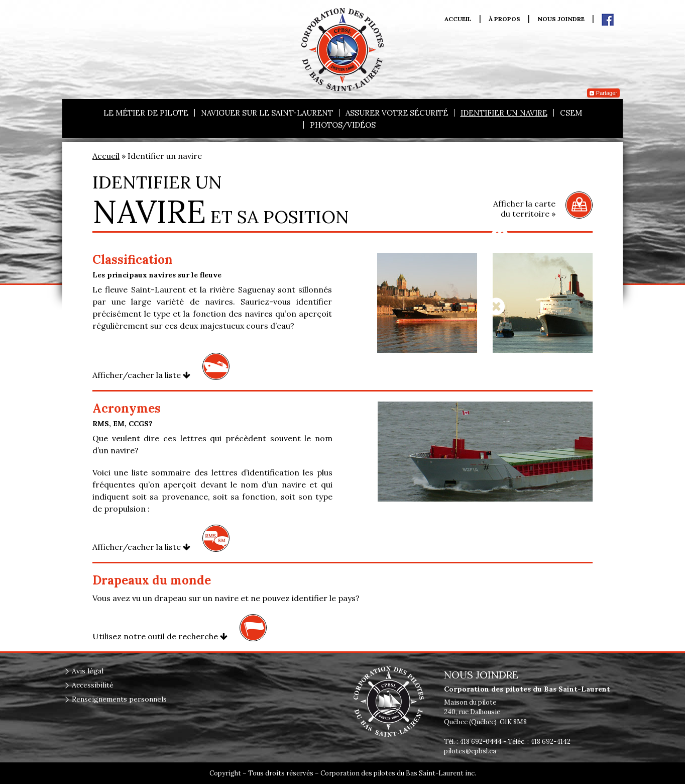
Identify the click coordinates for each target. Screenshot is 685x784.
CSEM (571, 113)
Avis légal (88, 671)
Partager (603, 93)
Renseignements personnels (119, 699)
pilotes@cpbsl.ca (470, 751)
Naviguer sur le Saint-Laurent (267, 113)
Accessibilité (93, 685)
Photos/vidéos (343, 125)
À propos (504, 19)
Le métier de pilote (146, 113)
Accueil (458, 19)
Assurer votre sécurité (397, 113)
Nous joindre (561, 19)
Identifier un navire (504, 113)
